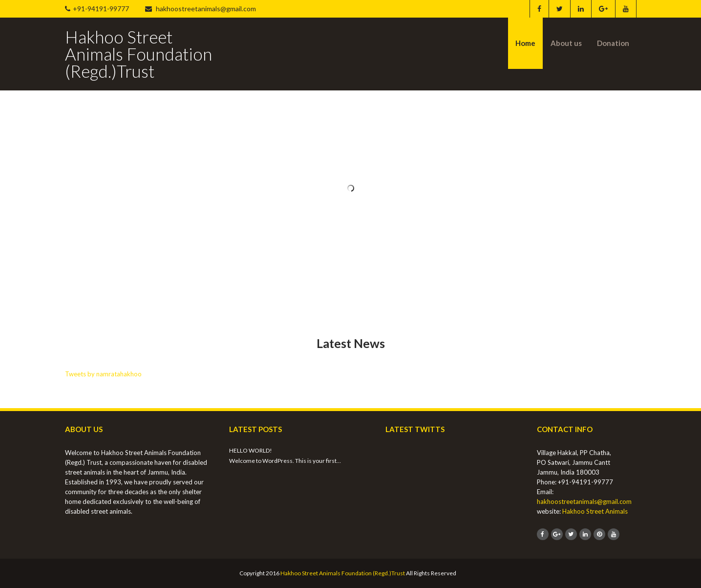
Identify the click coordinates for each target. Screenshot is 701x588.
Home (525, 43)
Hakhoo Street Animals (595, 511)
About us (566, 43)
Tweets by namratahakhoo (103, 374)
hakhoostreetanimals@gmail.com (201, 9)
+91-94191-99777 (97, 9)
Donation (613, 43)
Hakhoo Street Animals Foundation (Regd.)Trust (343, 573)
